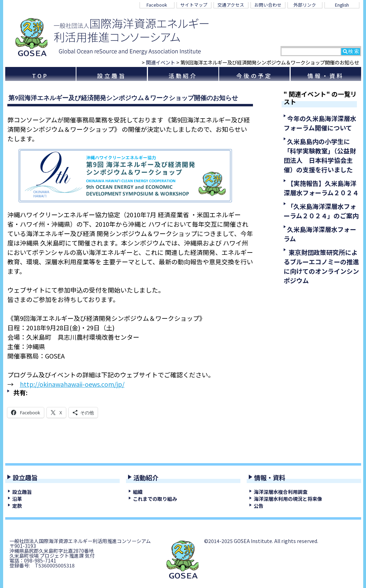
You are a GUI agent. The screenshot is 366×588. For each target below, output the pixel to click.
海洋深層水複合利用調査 (281, 492)
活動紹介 (183, 76)
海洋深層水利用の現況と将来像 (288, 499)
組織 (138, 492)
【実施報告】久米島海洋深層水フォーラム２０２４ (321, 188)
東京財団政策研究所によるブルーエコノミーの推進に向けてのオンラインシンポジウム (321, 266)
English (342, 5)
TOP (40, 76)
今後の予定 (254, 76)
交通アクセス (231, 5)
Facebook (157, 5)
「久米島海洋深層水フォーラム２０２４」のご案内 (321, 211)
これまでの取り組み (155, 499)
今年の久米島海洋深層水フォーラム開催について (320, 123)
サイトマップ (194, 5)
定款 (17, 506)
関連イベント (160, 62)
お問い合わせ (268, 5)
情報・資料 (326, 76)
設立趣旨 (111, 76)
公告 (259, 506)
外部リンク (305, 5)
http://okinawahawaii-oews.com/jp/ (72, 384)
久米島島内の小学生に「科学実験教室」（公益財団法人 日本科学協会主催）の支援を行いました (320, 155)
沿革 (17, 499)
